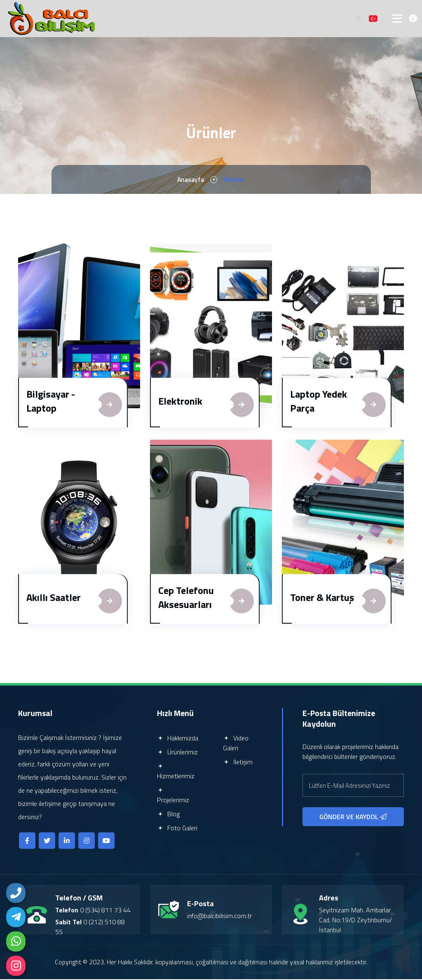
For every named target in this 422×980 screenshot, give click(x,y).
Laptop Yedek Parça (319, 402)
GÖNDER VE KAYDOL (353, 817)
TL (359, 19)
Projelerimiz (173, 796)
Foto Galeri (177, 829)
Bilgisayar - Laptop (51, 402)
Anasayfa (191, 180)
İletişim (238, 763)
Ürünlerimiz (177, 753)
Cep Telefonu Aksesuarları (186, 598)
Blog (168, 815)
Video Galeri (236, 744)
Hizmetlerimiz (176, 773)
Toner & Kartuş (322, 598)
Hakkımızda (178, 739)
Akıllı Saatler (54, 598)
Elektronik (180, 402)
